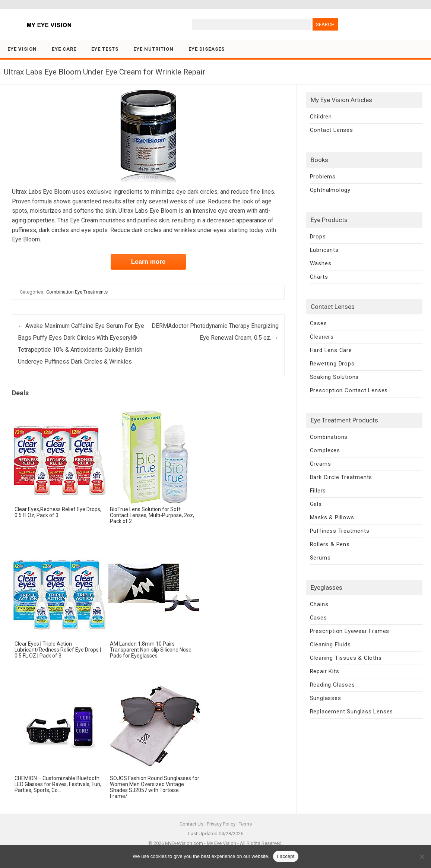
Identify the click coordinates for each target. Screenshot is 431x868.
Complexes (325, 450)
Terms (245, 824)
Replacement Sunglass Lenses (352, 712)
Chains (319, 604)
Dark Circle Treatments (341, 477)
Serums (320, 558)
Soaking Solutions (335, 377)
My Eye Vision (221, 843)
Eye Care (64, 49)
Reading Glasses (332, 685)
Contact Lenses (332, 130)
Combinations (329, 437)
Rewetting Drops (332, 364)
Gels (316, 504)
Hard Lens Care (331, 350)
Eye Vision (22, 49)
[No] (422, 856)
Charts (319, 277)
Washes (321, 263)
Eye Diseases (207, 49)
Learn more (148, 262)
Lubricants (324, 250)
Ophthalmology (330, 190)
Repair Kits (325, 671)
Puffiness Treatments (340, 531)
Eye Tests (105, 49)
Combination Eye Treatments (77, 292)
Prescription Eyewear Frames (350, 631)
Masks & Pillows (332, 517)
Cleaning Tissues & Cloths (346, 658)
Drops (318, 237)
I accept (286, 856)
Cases (319, 323)
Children (321, 117)
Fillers (318, 491)
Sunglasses (326, 698)
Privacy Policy (221, 824)
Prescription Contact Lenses (349, 390)
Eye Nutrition (153, 49)
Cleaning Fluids (330, 644)
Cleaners (322, 337)
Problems (323, 177)
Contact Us (191, 824)
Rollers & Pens (330, 544)
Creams (321, 464)
